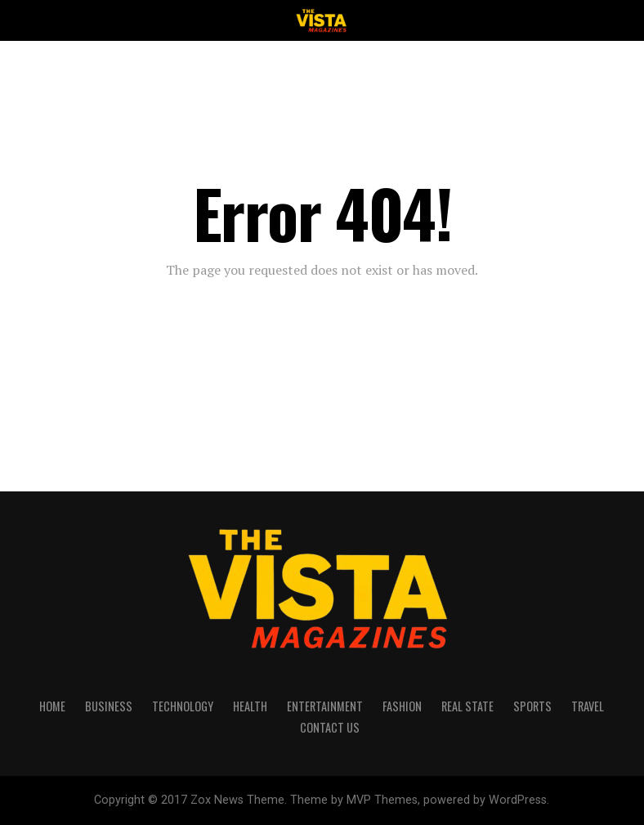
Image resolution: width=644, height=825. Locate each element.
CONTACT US (330, 727)
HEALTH (250, 706)
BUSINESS (109, 706)
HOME (52, 706)
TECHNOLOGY (183, 706)
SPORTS (532, 706)
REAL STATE (467, 706)
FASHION (402, 706)
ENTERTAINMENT (325, 706)
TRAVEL (588, 706)
